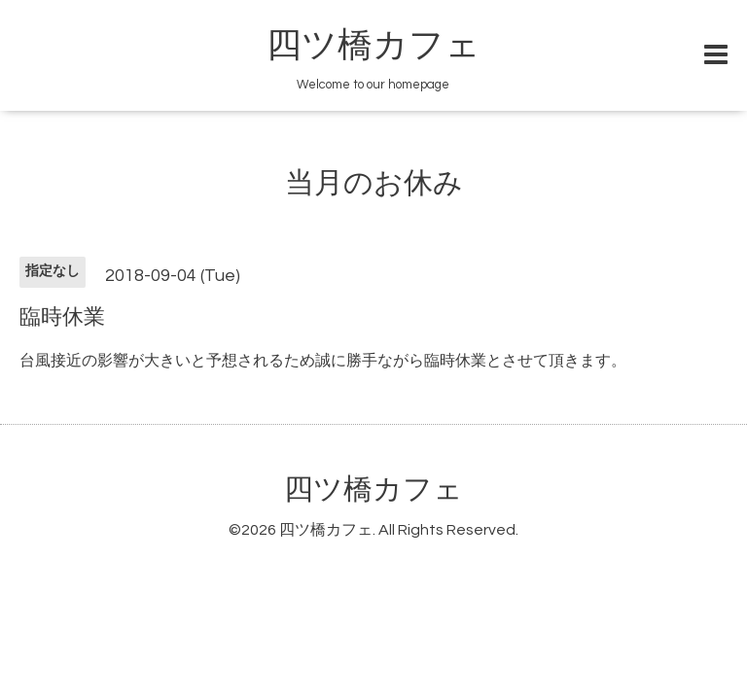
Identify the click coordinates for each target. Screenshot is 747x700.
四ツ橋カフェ (373, 46)
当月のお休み (374, 183)
